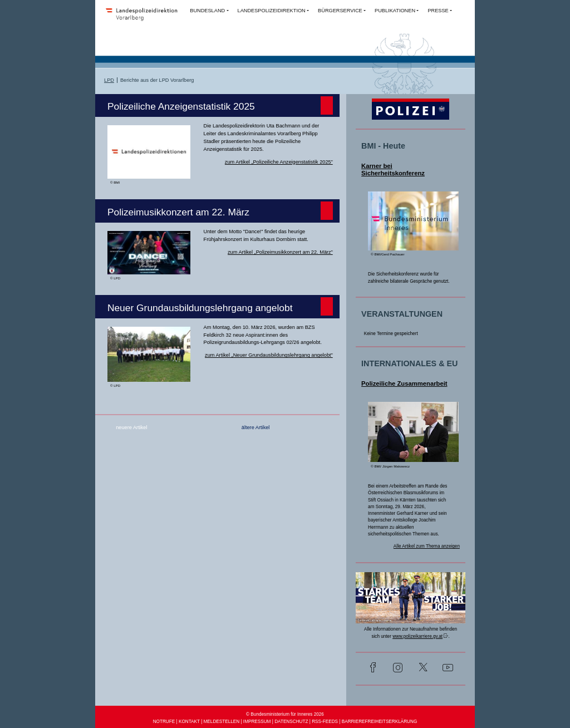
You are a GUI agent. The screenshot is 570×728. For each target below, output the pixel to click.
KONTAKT (189, 722)
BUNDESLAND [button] (207, 11)
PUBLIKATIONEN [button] (395, 11)
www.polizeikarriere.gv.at (417, 636)
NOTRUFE (164, 722)
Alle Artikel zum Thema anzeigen (427, 546)
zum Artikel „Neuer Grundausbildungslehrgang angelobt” (269, 355)
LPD (109, 80)
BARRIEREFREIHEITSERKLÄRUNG (380, 722)
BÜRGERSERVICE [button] (340, 11)
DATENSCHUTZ (291, 722)
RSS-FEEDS (325, 722)
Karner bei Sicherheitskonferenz (393, 170)
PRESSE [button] (438, 11)
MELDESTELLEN (222, 722)
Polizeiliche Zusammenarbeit (404, 383)
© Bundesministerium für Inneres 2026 (285, 714)
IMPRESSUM (257, 722)
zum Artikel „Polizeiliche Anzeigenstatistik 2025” (279, 162)
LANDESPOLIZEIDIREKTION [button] (272, 11)
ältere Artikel (256, 427)
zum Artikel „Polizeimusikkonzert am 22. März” (280, 252)
